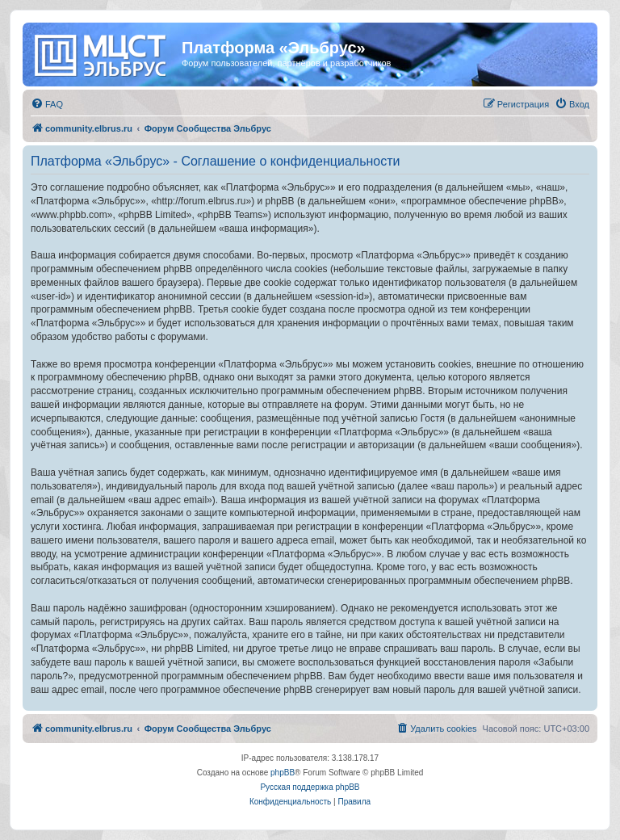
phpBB (283, 773)
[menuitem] (47, 104)
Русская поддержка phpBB (310, 787)
